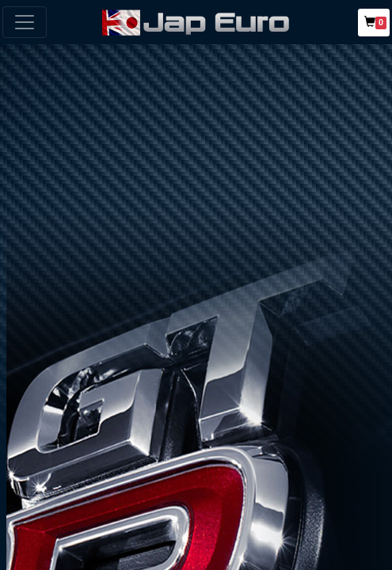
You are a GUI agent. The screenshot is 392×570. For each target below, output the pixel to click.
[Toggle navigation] (25, 22)
